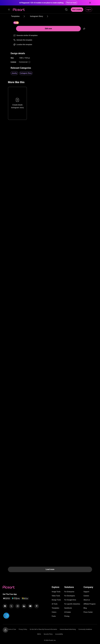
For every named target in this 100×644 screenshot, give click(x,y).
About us (87, 600)
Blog (85, 608)
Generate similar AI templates (27, 35)
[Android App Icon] (16, 599)
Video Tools (56, 596)
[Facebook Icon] (5, 606)
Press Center (88, 612)
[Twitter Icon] (11, 606)
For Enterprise (69, 592)
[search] (66, 10)
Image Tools (56, 592)
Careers (86, 596)
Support (86, 592)
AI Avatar (68, 612)
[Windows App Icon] (25, 599)
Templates (55, 608)
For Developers (70, 596)
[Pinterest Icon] (37, 606)
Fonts (54, 616)
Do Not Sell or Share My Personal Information (43, 629)
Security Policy (48, 634)
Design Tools (56, 600)
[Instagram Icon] (18, 606)
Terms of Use (12, 629)
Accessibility (59, 634)
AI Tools (55, 604)
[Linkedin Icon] (24, 606)
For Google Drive (70, 600)
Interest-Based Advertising (68, 629)
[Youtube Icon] (30, 606)
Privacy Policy (23, 629)
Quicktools (68, 608)
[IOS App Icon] (7, 599)
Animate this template (24, 40)
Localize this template (24, 45)
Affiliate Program (89, 604)
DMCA (39, 634)
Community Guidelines (85, 629)
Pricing (67, 616)
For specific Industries (72, 604)
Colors (54, 612)
